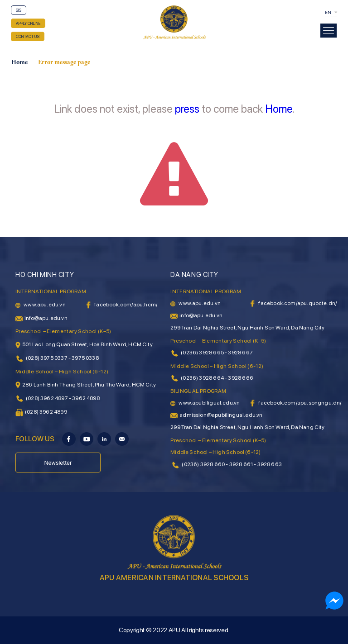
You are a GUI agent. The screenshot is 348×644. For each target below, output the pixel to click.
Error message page (64, 63)
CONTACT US (28, 36)
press (187, 109)
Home (19, 63)
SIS (19, 10)
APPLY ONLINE (28, 23)
